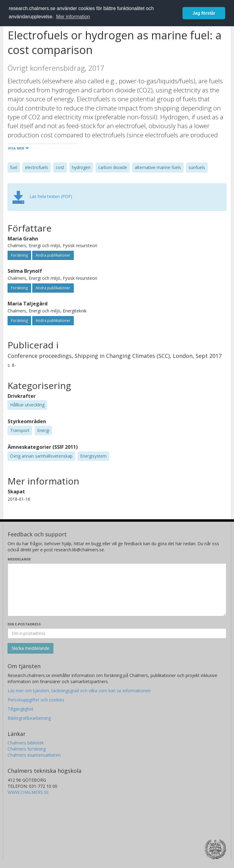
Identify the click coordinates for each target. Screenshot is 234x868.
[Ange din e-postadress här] (117, 633)
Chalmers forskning (27, 749)
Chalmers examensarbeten (34, 755)
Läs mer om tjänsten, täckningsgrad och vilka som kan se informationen (79, 691)
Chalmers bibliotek (26, 743)
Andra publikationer (53, 255)
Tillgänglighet (21, 709)
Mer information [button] (73, 17)
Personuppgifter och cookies (36, 700)
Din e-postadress (24, 624)
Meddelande (19, 559)
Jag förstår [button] (204, 13)
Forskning (19, 255)
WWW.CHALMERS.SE (28, 792)
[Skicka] (30, 648)
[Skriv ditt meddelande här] (117, 590)
